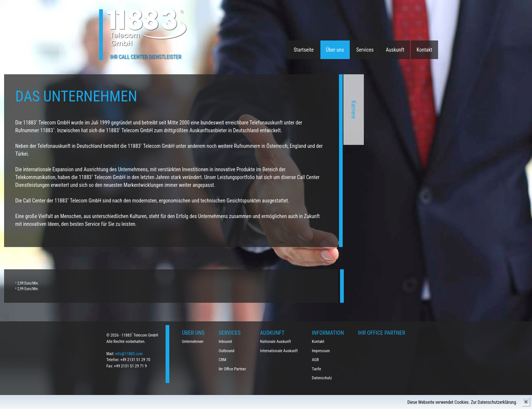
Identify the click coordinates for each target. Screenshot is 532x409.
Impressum (321, 351)
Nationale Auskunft (276, 342)
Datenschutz (322, 378)
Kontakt (425, 50)
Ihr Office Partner (232, 369)
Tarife (316, 369)
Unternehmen (193, 342)
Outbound (226, 351)
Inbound (225, 342)
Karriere (250, 110)
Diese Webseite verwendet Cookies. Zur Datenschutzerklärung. (462, 402)
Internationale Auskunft (279, 351)
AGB (315, 360)
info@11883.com (129, 354)
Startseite (304, 50)
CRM (222, 360)
